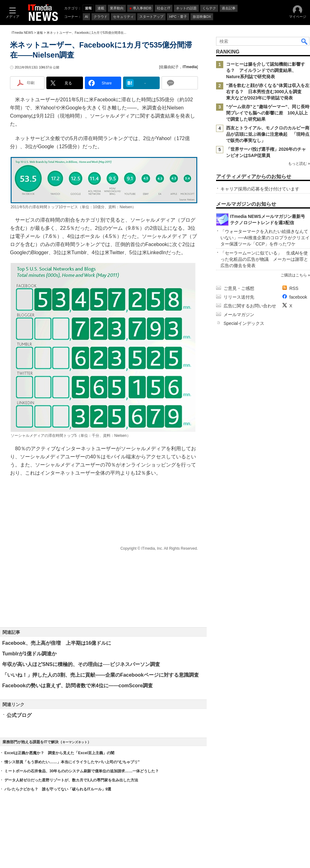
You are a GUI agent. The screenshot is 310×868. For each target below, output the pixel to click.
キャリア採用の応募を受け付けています (260, 189)
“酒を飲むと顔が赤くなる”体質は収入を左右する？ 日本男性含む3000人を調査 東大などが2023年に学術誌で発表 (268, 92)
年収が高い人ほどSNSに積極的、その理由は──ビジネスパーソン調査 (81, 664)
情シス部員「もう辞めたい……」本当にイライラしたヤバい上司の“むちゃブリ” (72, 762)
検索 (305, 41)
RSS (294, 288)
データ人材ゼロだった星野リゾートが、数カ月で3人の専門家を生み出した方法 (71, 780)
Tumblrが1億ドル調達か (29, 654)
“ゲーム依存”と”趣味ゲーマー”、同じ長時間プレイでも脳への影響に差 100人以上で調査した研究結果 (268, 113)
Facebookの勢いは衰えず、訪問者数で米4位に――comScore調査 (77, 686)
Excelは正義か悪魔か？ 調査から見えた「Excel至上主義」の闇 (59, 753)
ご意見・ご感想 (239, 288)
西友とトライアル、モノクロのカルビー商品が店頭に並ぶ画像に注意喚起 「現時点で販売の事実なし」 (268, 134)
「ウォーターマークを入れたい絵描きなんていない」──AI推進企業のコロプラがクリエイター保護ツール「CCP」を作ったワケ (265, 238)
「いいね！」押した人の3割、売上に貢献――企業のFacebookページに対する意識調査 (101, 675)
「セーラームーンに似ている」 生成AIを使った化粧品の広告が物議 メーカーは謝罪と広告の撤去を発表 (264, 259)
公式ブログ (19, 715)
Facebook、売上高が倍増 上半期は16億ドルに (57, 643)
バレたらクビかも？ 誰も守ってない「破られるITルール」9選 (58, 789)
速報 (40, 33)
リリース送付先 (239, 297)
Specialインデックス (244, 323)
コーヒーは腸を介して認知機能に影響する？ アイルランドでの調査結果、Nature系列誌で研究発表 (266, 70)
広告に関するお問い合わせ (250, 306)
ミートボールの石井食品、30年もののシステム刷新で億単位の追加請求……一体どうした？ (82, 771)
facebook (298, 297)
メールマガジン (239, 315)
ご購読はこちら (294, 275)
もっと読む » (299, 164)
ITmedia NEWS (22, 33)
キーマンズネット (75, 742)
